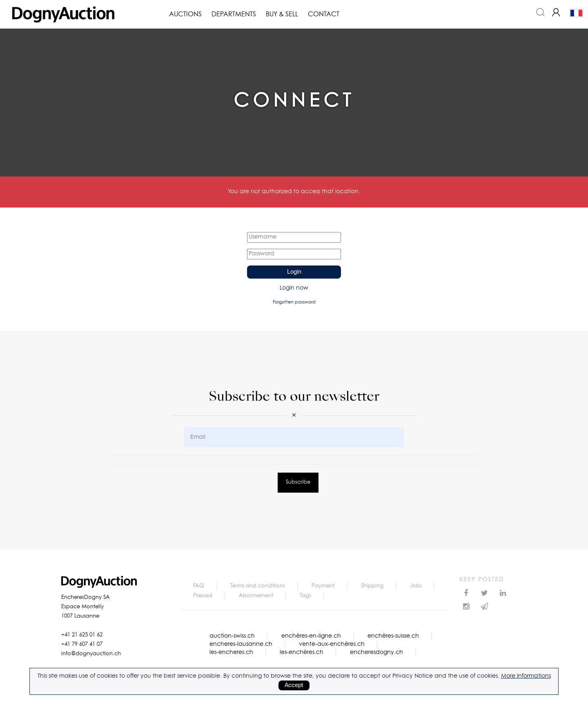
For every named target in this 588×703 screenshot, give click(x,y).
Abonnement (256, 596)
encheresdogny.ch (376, 652)
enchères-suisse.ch (393, 636)
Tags (305, 596)
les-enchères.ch (302, 652)
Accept (294, 685)
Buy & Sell (282, 14)
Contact (324, 14)
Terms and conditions (258, 586)
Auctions (185, 14)
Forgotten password (294, 302)
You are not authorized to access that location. (294, 192)
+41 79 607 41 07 (82, 644)
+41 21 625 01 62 (82, 635)
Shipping (372, 586)
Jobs (416, 586)
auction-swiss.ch (232, 636)
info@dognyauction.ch (91, 654)
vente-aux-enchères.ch (332, 644)
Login (294, 272)
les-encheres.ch (231, 652)
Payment (323, 586)
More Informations (526, 676)
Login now (294, 288)
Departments (234, 14)
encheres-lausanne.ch (241, 644)
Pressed (203, 596)
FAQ (198, 586)
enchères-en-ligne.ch (311, 636)
